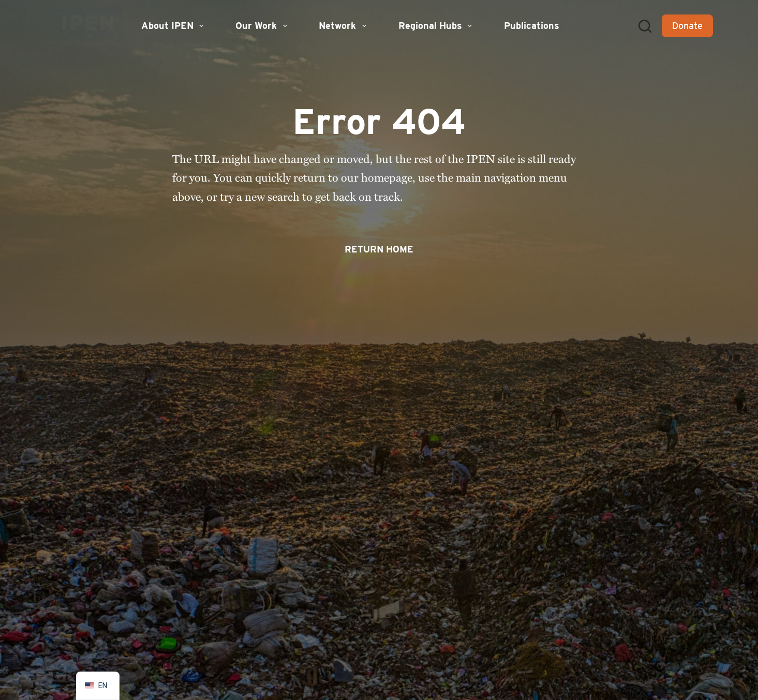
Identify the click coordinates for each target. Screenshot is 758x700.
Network (344, 26)
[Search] (645, 26)
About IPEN (174, 26)
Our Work (263, 26)
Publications (532, 26)
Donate (687, 26)
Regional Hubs (437, 26)
